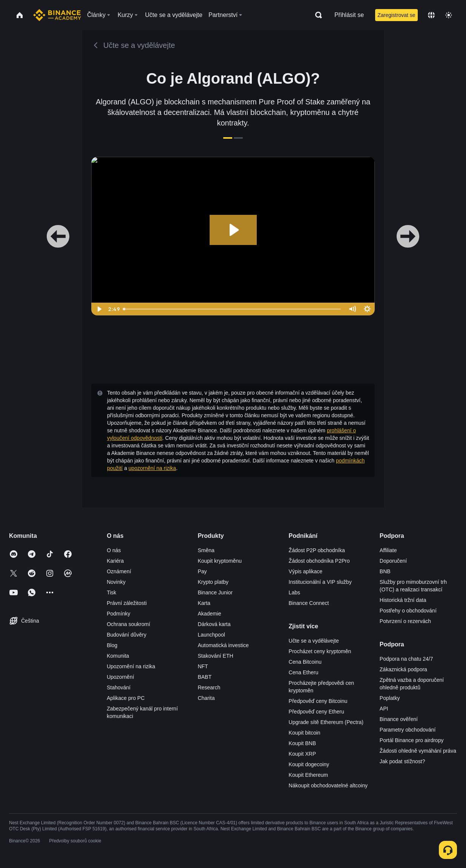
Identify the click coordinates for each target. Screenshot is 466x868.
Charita (206, 698)
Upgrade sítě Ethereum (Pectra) (326, 722)
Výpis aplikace (306, 571)
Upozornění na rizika (131, 666)
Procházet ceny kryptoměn (320, 651)
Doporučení (393, 561)
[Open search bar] (316, 15)
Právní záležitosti (127, 603)
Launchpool (211, 635)
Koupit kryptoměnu (220, 561)
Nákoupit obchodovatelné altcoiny (328, 785)
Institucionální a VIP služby (320, 582)
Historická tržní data (403, 600)
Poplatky (390, 698)
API (384, 709)
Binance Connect (309, 603)
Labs (294, 592)
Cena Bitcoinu (305, 662)
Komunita (118, 656)
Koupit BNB (302, 743)
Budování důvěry (126, 635)
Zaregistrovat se (396, 15)
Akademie (209, 614)
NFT (203, 666)
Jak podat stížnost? (402, 761)
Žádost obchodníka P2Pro (319, 561)
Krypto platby (213, 582)
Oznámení (119, 571)
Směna (206, 550)
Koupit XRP (302, 754)
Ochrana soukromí (128, 624)
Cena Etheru (304, 672)
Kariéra (115, 561)
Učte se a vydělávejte (314, 641)
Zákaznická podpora (403, 669)
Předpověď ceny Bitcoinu (318, 701)
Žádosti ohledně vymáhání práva (418, 751)
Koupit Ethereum (308, 775)
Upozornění (120, 677)
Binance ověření (399, 719)
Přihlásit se (349, 15)
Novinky (116, 582)
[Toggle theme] (449, 15)
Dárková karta (214, 624)
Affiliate (388, 550)
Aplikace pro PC (126, 698)
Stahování (119, 687)
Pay (202, 571)
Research (209, 687)
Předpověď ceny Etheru (317, 712)
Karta (204, 603)
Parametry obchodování (408, 730)
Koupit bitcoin (305, 733)
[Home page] (57, 15)
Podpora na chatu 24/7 (406, 659)
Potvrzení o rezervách (405, 621)
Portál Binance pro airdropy (412, 740)
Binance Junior (215, 592)
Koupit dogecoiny (309, 764)
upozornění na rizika (152, 468)
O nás (114, 550)
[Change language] (431, 15)
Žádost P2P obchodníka (317, 550)
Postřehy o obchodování (408, 611)
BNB (385, 571)
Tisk (111, 592)
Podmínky (118, 614)
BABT (205, 677)
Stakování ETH (215, 656)
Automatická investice (223, 645)
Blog (112, 645)
